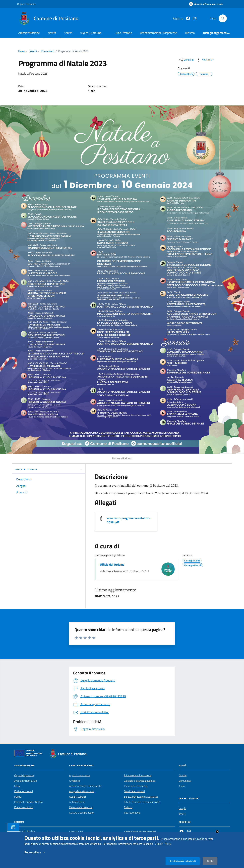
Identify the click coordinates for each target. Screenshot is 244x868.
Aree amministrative (26, 781)
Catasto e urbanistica (81, 807)
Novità (52, 33)
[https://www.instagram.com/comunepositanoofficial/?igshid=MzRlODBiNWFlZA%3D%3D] (193, 19)
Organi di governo (24, 775)
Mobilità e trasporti (134, 791)
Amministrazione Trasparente (85, 786)
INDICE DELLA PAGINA (49, 469)
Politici (18, 797)
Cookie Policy (163, 844)
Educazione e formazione (138, 775)
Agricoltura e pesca (80, 775)
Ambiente (75, 781)
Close (217, 832)
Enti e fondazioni (24, 791)
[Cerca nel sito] (223, 18)
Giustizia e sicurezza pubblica (140, 781)
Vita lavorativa (132, 813)
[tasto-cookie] (13, 827)
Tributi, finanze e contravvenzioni (142, 802)
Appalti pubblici (77, 797)
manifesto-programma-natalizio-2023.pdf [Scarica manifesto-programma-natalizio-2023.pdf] (129, 520)
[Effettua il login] (206, 4)
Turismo (128, 807)
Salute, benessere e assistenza (141, 797)
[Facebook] (187, 19)
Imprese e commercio (136, 786)
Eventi (182, 814)
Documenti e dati (24, 807)
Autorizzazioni (77, 802)
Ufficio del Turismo (112, 565)
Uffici (17, 786)
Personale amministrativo (28, 802)
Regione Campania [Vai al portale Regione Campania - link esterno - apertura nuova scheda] (26, 4)
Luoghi (183, 808)
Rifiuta (210, 861)
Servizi (68, 33)
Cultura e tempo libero (81, 813)
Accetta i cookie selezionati (183, 861)
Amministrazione (29, 33)
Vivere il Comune (91, 33)
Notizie (183, 775)
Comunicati (48, 51)
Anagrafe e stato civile (82, 791)
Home (22, 51)
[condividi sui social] (186, 60)
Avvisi (182, 786)
